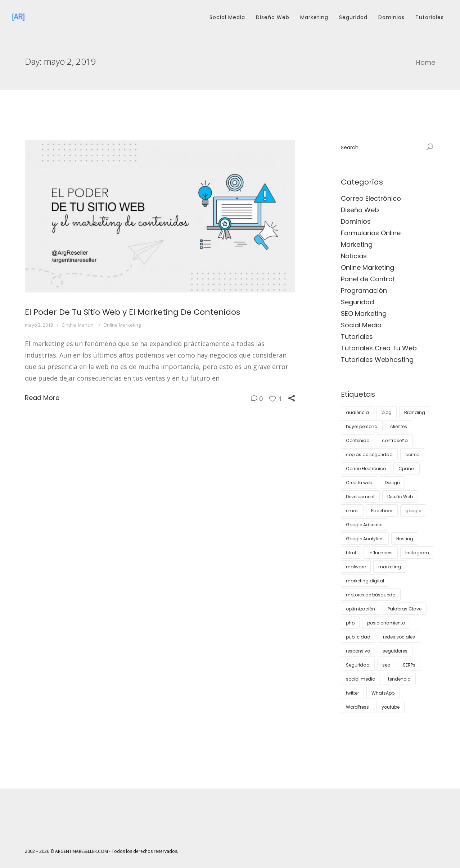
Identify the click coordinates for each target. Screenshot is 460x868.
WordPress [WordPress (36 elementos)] (357, 707)
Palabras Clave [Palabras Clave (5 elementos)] (405, 609)
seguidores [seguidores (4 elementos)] (395, 651)
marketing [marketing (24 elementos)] (390, 567)
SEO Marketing (364, 313)
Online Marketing (122, 325)
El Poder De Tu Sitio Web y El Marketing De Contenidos (132, 312)
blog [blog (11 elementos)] (387, 412)
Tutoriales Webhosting (377, 360)
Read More (42, 398)
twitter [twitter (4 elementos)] (352, 693)
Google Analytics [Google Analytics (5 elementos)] (365, 539)
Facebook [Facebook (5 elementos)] (382, 511)
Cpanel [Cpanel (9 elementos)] (407, 469)
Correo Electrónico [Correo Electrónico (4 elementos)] (366, 469)
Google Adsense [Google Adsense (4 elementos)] (364, 525)
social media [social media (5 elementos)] (361, 679)
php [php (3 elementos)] (350, 623)
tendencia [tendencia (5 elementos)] (399, 679)
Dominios (391, 17)
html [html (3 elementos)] (351, 553)
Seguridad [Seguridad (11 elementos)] (358, 665)
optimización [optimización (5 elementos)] (360, 609)
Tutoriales (430, 17)
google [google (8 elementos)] (413, 511)
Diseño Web (273, 17)
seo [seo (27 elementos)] (386, 665)
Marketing (314, 17)
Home (426, 62)
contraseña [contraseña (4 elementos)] (395, 440)
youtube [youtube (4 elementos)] (391, 707)
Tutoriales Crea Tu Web (379, 348)
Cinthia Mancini (78, 325)
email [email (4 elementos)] (352, 511)
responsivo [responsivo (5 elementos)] (358, 651)
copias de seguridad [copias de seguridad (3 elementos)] (369, 455)
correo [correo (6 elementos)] (412, 455)
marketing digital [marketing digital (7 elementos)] (365, 581)
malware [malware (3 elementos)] (356, 567)
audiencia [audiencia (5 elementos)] (357, 412)
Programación (364, 290)
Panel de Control (367, 279)
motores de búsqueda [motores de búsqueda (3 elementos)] (371, 595)
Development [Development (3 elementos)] (360, 497)
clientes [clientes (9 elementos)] (399, 426)
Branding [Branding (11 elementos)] (415, 412)
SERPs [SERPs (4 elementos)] (409, 665)
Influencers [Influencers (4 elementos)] (381, 553)
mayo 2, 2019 (39, 325)
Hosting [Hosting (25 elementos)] (405, 539)
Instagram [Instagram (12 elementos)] (417, 553)
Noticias (354, 256)
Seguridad (353, 17)
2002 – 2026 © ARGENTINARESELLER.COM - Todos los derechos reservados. (102, 851)
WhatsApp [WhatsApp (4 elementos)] (383, 693)
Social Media (227, 17)
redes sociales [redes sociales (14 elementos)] (399, 637)
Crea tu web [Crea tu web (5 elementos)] (359, 483)
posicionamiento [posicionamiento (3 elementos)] (386, 623)
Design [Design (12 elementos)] (392, 483)
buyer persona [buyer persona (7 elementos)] (362, 426)
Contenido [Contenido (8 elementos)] (358, 440)
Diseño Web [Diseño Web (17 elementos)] (400, 497)
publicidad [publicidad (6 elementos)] (358, 637)
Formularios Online (371, 233)
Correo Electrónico (371, 198)
